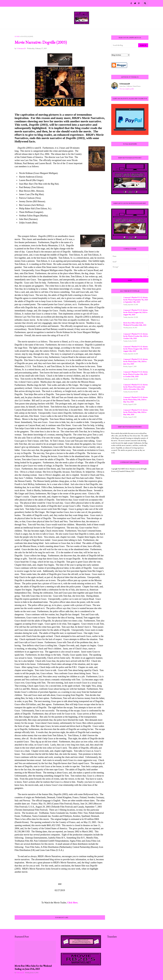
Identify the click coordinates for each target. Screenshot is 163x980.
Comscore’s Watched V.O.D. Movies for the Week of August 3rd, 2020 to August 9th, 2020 (135, 312)
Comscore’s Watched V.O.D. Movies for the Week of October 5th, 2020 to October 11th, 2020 (136, 336)
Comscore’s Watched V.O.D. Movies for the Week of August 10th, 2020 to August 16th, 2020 (136, 349)
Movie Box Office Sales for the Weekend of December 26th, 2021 (135, 324)
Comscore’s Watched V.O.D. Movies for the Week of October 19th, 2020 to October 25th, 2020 (135, 374)
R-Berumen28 (125, 84)
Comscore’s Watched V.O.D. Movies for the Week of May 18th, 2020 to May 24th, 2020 (135, 412)
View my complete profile (127, 89)
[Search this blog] (125, 45)
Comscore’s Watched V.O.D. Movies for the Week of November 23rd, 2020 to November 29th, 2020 (135, 387)
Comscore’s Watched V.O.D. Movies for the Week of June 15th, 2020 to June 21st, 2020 (135, 361)
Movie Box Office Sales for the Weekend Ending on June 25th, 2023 (33, 967)
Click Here (72, 903)
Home (17, 36)
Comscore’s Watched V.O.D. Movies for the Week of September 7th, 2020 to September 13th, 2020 (136, 300)
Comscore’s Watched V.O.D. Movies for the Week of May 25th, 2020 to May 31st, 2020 (135, 400)
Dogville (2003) (27, 36)
